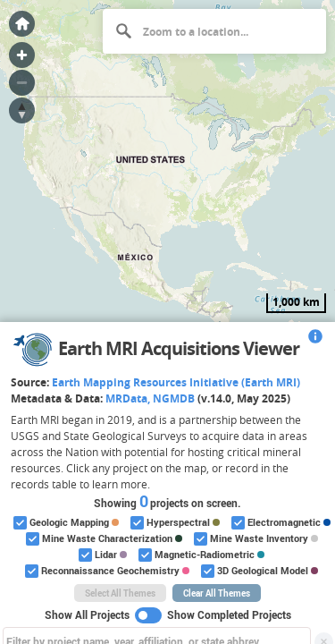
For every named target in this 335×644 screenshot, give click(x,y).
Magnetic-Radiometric (200, 555)
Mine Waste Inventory (255, 539)
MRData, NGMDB (150, 398)
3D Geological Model (258, 571)
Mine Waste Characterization (103, 539)
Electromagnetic (280, 523)
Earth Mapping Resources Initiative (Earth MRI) (176, 382)
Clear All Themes (217, 593)
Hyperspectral (174, 523)
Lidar (101, 555)
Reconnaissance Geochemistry (106, 571)
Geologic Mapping (65, 523)
